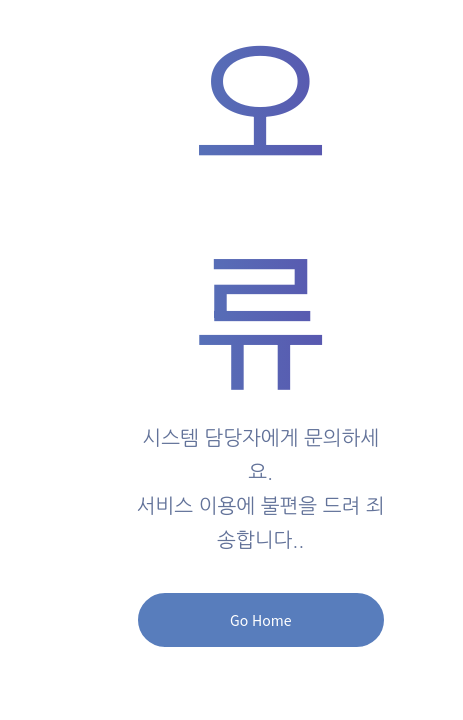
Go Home (260, 620)
